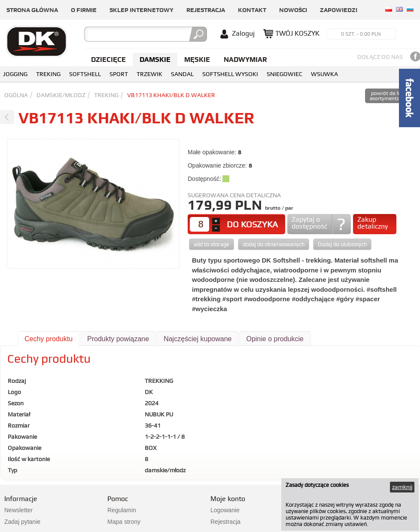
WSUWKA (324, 74)
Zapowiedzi (339, 10)
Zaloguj (243, 33)
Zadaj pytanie (22, 522)
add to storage (212, 244)
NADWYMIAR (245, 60)
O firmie (84, 10)
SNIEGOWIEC (285, 74)
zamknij (402, 487)
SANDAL (182, 74)
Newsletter (18, 510)
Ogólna (16, 95)
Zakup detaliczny (373, 223)
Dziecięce (108, 60)
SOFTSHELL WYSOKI (230, 74)
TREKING (48, 74)
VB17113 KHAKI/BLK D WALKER (171, 95)
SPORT (119, 74)
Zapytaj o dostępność (309, 223)
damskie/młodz (61, 95)
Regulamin (122, 510)
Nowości (293, 10)
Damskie (155, 60)
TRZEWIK (149, 74)
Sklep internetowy (142, 10)
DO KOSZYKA (252, 224)
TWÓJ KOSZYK (297, 33)
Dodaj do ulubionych (342, 244)
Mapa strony (124, 522)
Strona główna (32, 10)
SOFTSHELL (85, 74)
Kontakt (252, 10)
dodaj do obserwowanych (274, 244)
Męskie (197, 60)
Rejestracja (206, 10)
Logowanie (225, 510)
